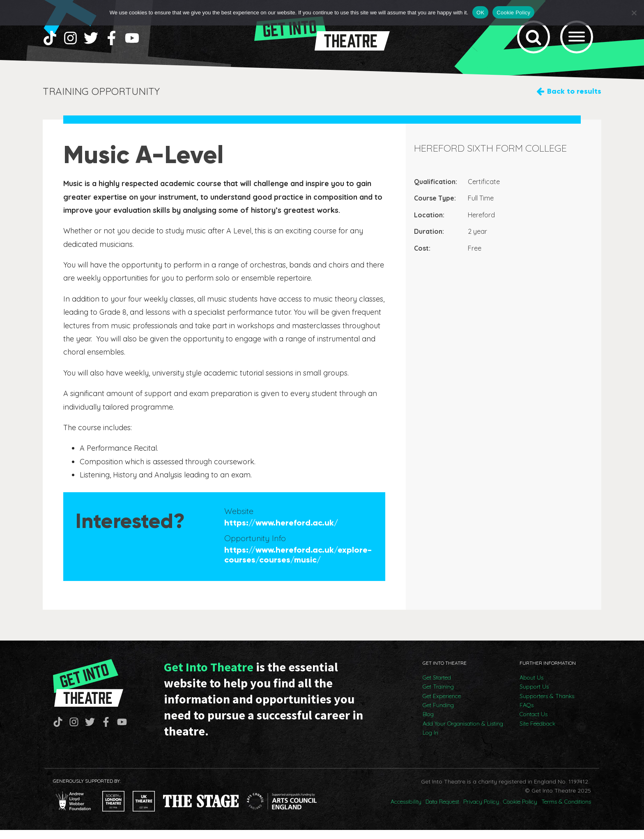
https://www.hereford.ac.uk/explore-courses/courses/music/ (298, 564)
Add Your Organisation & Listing (463, 733)
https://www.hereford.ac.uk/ (281, 532)
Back (574, 100)
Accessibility (406, 811)
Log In (430, 742)
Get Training (438, 696)
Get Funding (438, 714)
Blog (428, 724)
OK (480, 13)
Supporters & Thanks (547, 705)
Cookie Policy (520, 811)
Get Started (437, 687)
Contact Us (534, 724)
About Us (531, 687)
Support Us (534, 696)
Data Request (442, 811)
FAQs (527, 714)
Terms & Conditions (566, 811)
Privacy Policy (481, 811)
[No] (634, 13)
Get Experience (442, 705)
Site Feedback (537, 733)
